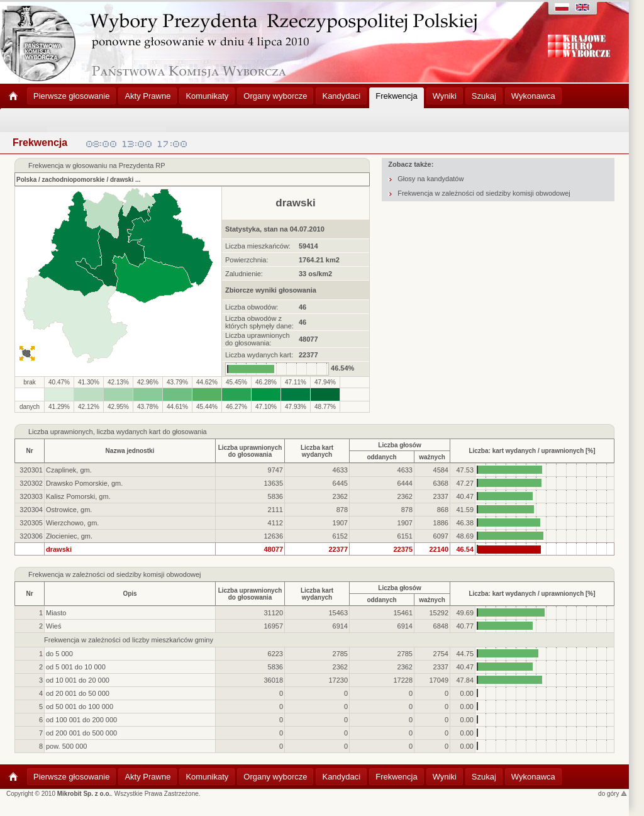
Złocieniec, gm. (69, 536)
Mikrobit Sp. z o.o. (84, 794)
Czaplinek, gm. (69, 470)
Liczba (38, 432)
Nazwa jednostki (130, 451)
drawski (122, 180)
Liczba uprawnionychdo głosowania (250, 451)
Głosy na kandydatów (430, 179)
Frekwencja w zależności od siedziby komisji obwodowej (484, 193)
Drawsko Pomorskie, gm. (84, 483)
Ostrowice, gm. (69, 510)
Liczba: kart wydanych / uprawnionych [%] (532, 451)
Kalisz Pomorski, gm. (78, 496)
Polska (26, 180)
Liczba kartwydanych (317, 451)
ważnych (432, 457)
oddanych (381, 457)
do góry (613, 794)
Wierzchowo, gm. (72, 523)
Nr (29, 451)
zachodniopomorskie (74, 180)
